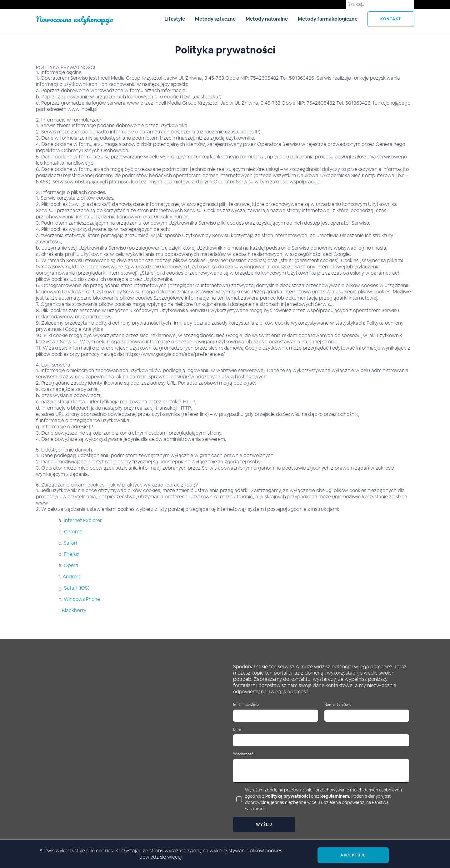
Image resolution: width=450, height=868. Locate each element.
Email (238, 729)
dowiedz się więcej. (161, 857)
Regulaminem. (335, 796)
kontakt (391, 19)
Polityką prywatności (288, 796)
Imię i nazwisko (246, 705)
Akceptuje (353, 855)
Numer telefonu (338, 705)
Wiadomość (243, 754)
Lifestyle (175, 19)
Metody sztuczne (215, 19)
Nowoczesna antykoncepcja (75, 19)
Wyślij (264, 825)
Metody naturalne (267, 19)
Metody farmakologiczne (328, 19)
